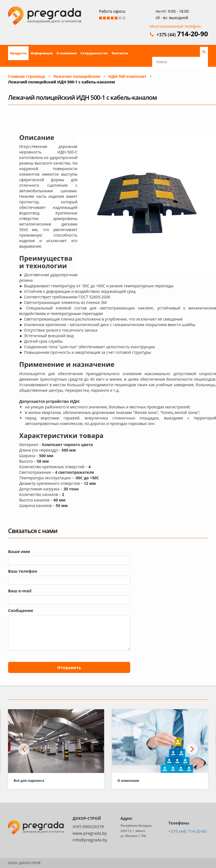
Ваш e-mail (20, 591)
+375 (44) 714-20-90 (188, 831)
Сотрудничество (94, 53)
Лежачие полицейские (77, 76)
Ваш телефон (23, 571)
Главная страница (27, 76)
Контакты (120, 53)
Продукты (18, 53)
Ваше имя (19, 551)
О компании (67, 53)
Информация (42, 53)
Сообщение (21, 610)
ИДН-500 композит (127, 76)
